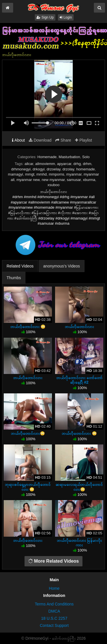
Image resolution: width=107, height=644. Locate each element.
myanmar (74, 174)
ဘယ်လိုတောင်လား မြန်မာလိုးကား (79, 543)
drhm (87, 164)
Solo (86, 157)
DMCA (54, 611)
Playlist (83, 140)
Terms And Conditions (54, 604)
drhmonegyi (21, 169)
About (18, 140)
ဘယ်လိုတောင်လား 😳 (28, 327)
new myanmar (53, 180)
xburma (89, 180)
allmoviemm (45, 164)
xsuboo (54, 185)
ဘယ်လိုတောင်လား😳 (28, 433)
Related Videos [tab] (20, 266)
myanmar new (28, 180)
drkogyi (39, 169)
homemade (85, 169)
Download (40, 140)
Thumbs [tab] (14, 278)
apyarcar (64, 164)
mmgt (30, 174)
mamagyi (16, 174)
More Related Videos (54, 561)
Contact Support (54, 625)
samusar (74, 180)
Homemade (47, 157)
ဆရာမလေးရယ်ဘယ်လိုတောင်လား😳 (79, 487)
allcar (29, 164)
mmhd (42, 174)
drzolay (68, 169)
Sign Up (45, 17)
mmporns (56, 174)
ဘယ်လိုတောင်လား (79, 327)
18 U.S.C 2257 (54, 618)
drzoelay (54, 169)
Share (63, 140)
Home (54, 588)
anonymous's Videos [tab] (62, 266)
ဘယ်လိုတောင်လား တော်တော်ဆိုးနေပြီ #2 (79, 380)
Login (66, 17)
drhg (77, 164)
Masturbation (69, 157)
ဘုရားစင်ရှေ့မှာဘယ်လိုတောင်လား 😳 (28, 487)
